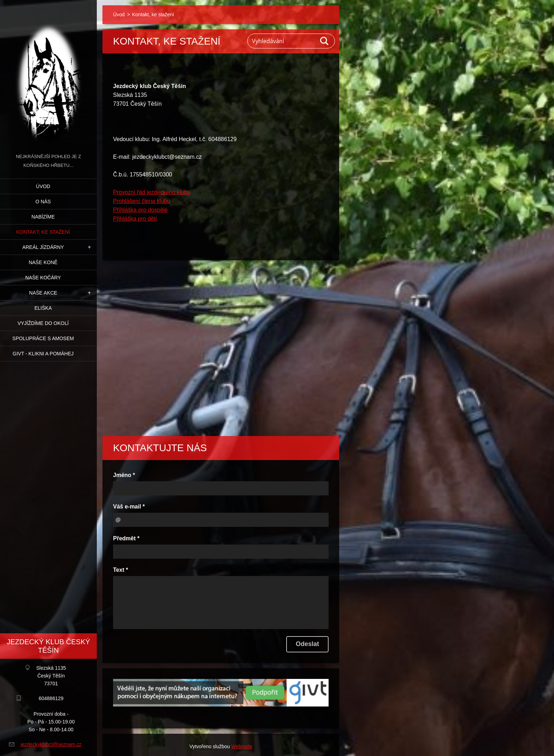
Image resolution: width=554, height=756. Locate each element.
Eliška (43, 308)
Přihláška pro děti (135, 219)
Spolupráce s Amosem (43, 338)
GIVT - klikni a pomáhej (43, 354)
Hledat (325, 41)
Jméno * (124, 475)
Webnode (242, 746)
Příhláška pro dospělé (140, 210)
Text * (120, 570)
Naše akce (43, 293)
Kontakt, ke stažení (43, 232)
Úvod (43, 186)
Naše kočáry (43, 278)
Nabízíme (43, 217)
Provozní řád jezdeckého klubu (152, 192)
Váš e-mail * (129, 507)
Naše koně (43, 262)
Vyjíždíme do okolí (43, 323)
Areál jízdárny (43, 247)
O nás (43, 202)
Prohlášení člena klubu (142, 201)
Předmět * (126, 538)
